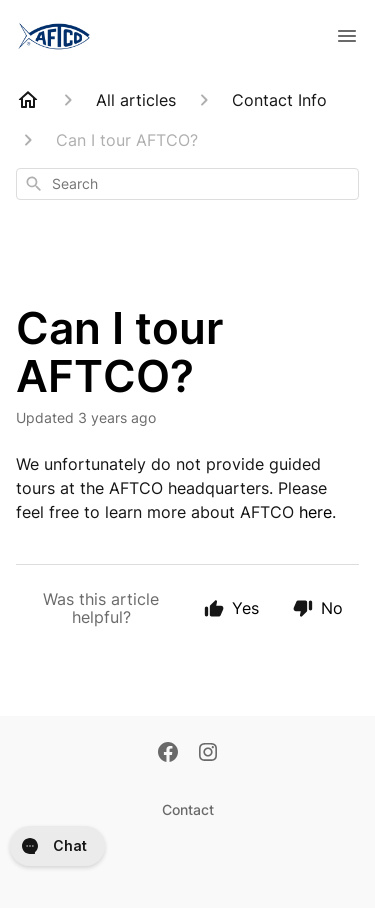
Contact (188, 809)
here (315, 512)
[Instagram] (208, 754)
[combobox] (187, 184)
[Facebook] (168, 754)
